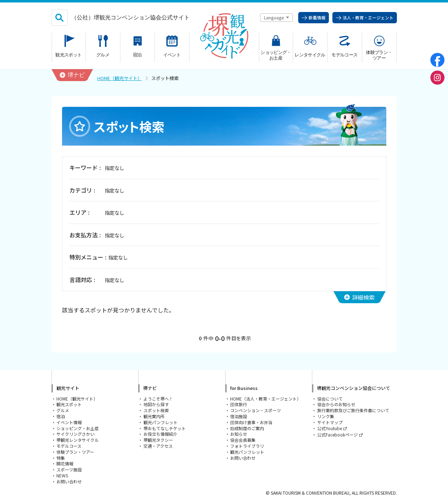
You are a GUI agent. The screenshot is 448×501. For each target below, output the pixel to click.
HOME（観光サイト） (120, 78)
